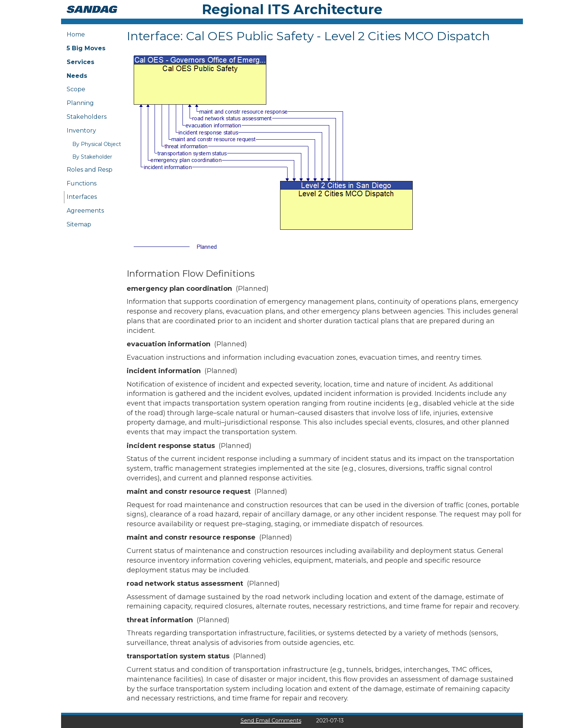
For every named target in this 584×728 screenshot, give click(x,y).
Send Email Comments (271, 721)
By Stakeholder (92, 157)
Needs (77, 76)
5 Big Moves (86, 48)
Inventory (81, 131)
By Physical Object (97, 144)
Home (76, 34)
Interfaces (82, 197)
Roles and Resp (90, 170)
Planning (80, 103)
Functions (82, 183)
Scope (76, 89)
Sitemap (79, 224)
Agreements (85, 211)
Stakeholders (87, 117)
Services (80, 62)
